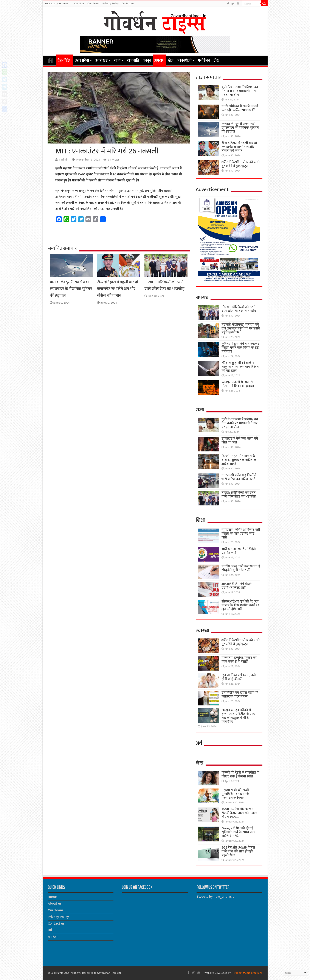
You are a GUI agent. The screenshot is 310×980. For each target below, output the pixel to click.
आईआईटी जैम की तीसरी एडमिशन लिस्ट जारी (237, 586)
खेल (171, 61)
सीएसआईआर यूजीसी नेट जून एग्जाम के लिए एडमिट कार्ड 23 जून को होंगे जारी (240, 605)
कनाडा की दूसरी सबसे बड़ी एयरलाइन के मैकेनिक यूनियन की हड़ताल (71, 289)
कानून (147, 61)
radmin (64, 160)
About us (79, 3)
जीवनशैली (184, 61)
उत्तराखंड (101, 61)
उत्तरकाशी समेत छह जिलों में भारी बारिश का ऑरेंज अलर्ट (239, 477)
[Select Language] (295, 973)
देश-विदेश (64, 61)
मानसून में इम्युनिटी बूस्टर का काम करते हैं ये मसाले (239, 660)
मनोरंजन (204, 61)
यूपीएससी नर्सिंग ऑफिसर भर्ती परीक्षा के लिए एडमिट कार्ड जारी (241, 534)
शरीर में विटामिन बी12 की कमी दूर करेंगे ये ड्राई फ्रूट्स (241, 164)
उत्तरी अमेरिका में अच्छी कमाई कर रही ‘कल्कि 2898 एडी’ (240, 108)
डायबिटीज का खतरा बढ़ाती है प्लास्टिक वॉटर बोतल (240, 695)
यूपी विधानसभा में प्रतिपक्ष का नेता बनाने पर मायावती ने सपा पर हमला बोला (240, 91)
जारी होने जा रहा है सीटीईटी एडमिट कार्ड (239, 551)
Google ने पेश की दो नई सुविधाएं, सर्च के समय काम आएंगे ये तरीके (239, 832)
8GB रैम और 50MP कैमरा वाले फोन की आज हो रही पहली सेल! (238, 851)
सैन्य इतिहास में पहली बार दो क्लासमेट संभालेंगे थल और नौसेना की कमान (118, 289)
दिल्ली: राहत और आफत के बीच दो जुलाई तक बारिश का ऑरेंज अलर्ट (239, 460)
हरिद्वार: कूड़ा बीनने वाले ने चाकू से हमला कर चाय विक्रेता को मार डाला (240, 367)
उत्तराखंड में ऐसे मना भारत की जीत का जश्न (240, 441)
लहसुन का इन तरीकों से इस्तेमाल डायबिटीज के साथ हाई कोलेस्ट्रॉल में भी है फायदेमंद (238, 716)
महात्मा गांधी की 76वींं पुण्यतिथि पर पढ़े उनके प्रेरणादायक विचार (235, 794)
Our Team (93, 3)
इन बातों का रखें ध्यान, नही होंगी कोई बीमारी (239, 677)
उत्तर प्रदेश (82, 61)
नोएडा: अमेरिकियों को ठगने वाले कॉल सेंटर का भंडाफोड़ (164, 286)
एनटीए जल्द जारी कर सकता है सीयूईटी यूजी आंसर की (241, 568)
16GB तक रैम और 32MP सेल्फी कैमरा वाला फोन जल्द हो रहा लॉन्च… (239, 813)
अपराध (159, 61)
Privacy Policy (111, 3)
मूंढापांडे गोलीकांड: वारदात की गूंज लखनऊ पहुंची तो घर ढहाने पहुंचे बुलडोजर (241, 328)
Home (50, 60)
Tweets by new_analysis (215, 897)
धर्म (50, 930)
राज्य (117, 61)
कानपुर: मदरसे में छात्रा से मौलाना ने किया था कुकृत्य (238, 384)
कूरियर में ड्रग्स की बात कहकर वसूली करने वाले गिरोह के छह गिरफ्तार (240, 348)
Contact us (128, 3)
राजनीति (133, 61)
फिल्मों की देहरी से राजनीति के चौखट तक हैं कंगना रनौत (240, 775)
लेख (216, 61)
